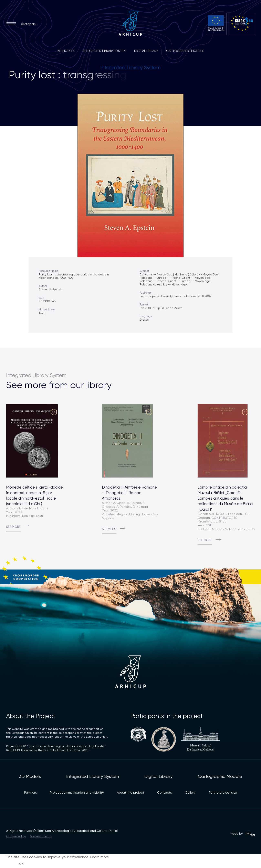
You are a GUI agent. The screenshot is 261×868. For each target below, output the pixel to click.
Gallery (190, 792)
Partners (31, 792)
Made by (242, 834)
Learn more (100, 857)
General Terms (41, 836)
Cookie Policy (16, 836)
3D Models (66, 51)
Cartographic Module (185, 51)
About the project (130, 792)
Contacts (165, 792)
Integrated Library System (104, 51)
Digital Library (146, 51)
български (29, 24)
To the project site (223, 792)
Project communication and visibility (77, 792)
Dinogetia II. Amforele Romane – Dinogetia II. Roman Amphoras (129, 493)
